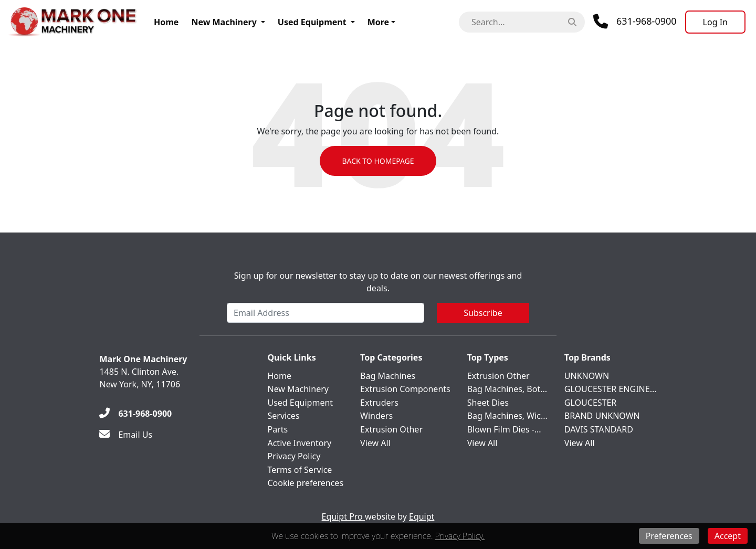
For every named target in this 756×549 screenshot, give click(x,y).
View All (375, 443)
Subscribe (483, 313)
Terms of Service (300, 470)
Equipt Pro (343, 516)
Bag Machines (388, 376)
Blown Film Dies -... (504, 429)
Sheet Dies (488, 403)
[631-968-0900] (135, 414)
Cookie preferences (305, 483)
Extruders (379, 403)
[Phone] (635, 22)
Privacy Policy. (460, 536)
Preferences (669, 536)
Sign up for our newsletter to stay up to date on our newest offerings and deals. (378, 282)
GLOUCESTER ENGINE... (611, 389)
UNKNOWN (587, 376)
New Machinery (224, 22)
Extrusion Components (405, 389)
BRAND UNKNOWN (602, 416)
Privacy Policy (294, 456)
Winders (376, 416)
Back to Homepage (378, 161)
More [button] (378, 22)
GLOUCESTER (590, 403)
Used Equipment (312, 22)
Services (283, 416)
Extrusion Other (391, 429)
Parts (277, 429)
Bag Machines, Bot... (507, 389)
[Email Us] (126, 435)
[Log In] (715, 22)
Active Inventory (299, 443)
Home (166, 22)
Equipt (422, 516)
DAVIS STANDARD (599, 429)
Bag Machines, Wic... (507, 416)
